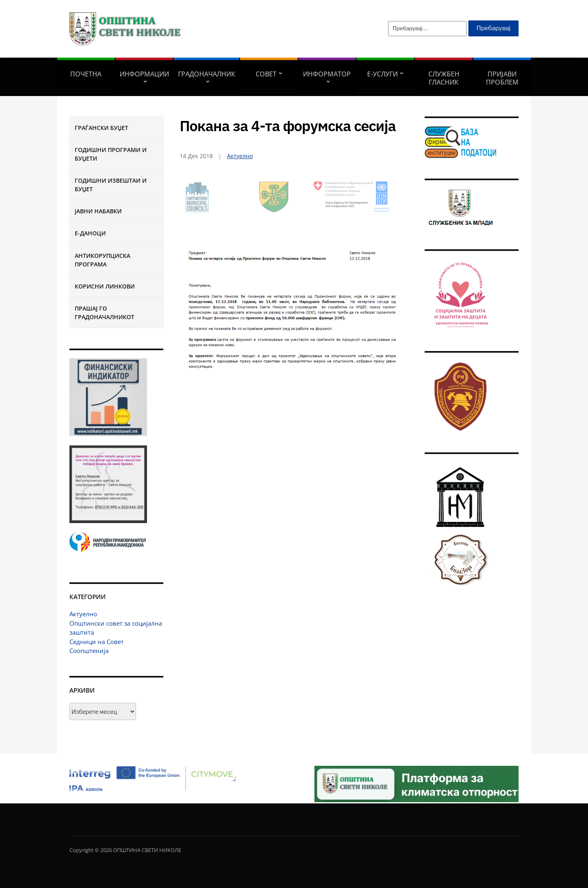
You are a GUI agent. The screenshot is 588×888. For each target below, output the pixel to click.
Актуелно (83, 614)
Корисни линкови (105, 286)
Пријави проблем (502, 78)
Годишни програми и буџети (111, 154)
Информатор (327, 74)
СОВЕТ (266, 74)
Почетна (86, 74)
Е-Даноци (90, 233)
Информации (144, 74)
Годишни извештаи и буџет (111, 185)
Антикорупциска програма (102, 260)
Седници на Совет (97, 642)
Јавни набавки (98, 211)
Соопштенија (89, 651)
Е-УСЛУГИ (382, 74)
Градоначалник (207, 74)
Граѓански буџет (101, 128)
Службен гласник (444, 78)
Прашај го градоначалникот (105, 313)
